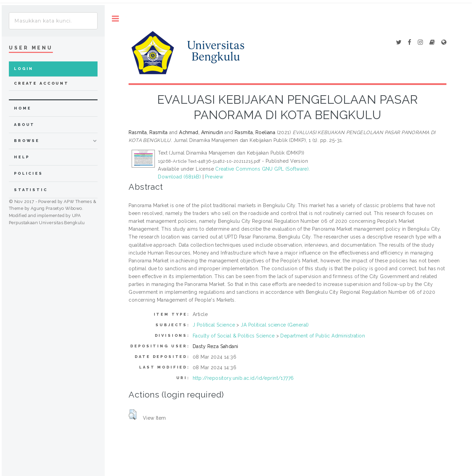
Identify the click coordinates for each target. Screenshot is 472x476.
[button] (132, 415)
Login (24, 69)
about (24, 125)
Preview (214, 177)
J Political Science (214, 325)
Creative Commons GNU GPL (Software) (262, 169)
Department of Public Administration (323, 336)
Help (22, 157)
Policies (28, 174)
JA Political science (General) (275, 325)
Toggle (115, 19)
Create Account (41, 83)
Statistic (31, 190)
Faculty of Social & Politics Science (234, 336)
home (23, 108)
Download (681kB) (179, 177)
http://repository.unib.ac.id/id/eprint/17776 (243, 378)
